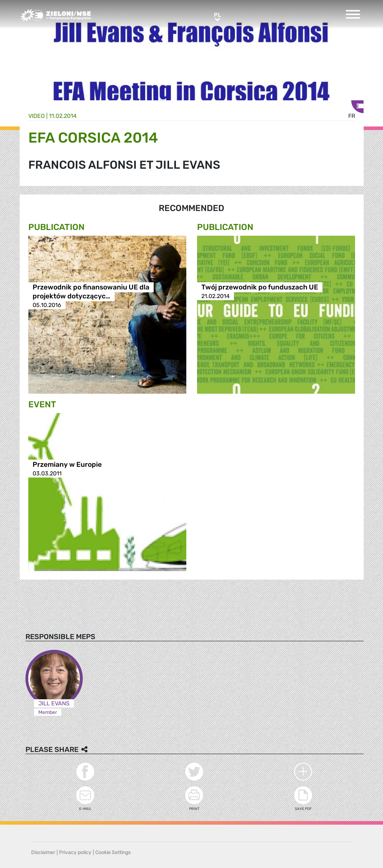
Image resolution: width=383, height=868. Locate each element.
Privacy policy (75, 852)
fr (352, 116)
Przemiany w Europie (67, 464)
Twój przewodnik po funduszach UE (260, 287)
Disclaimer (43, 852)
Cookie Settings (113, 852)
